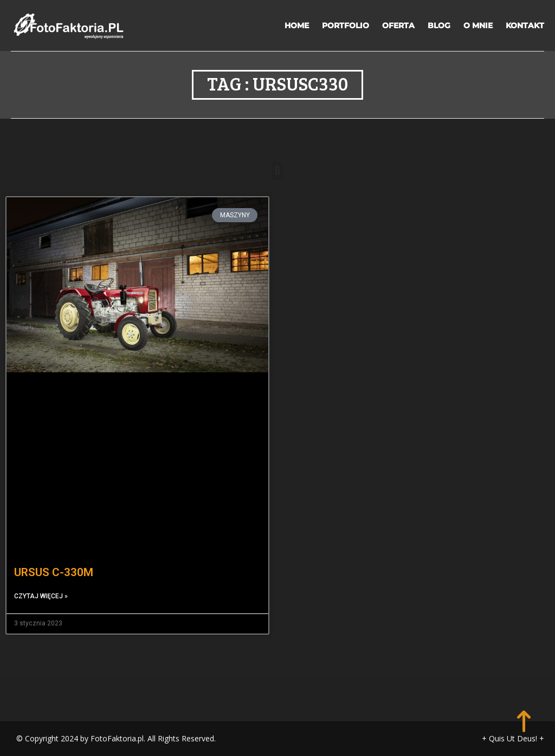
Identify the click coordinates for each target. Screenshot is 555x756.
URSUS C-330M (54, 572)
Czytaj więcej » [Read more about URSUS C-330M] (41, 596)
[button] (277, 171)
